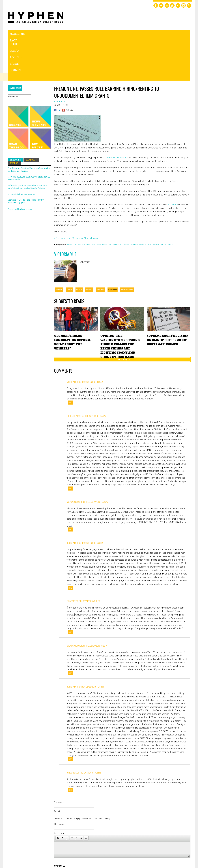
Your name (60, 760)
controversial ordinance (116, 115)
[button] (58, 796)
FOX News (173, 162)
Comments (122, 317)
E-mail (57, 769)
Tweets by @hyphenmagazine (20, 167)
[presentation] (78, 835)
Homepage (60, 782)
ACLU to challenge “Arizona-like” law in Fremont (77, 196)
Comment (60, 791)
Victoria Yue (65, 211)
